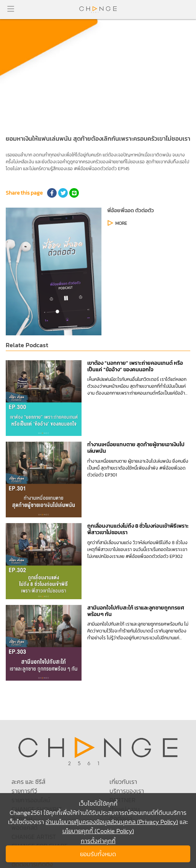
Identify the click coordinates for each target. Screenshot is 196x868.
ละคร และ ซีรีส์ (28, 782)
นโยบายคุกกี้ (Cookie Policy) (98, 831)
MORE (121, 223)
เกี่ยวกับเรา (123, 782)
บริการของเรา (127, 791)
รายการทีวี (24, 791)
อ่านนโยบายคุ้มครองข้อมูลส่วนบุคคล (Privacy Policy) (112, 822)
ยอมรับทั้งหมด (98, 854)
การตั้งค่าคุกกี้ (98, 841)
